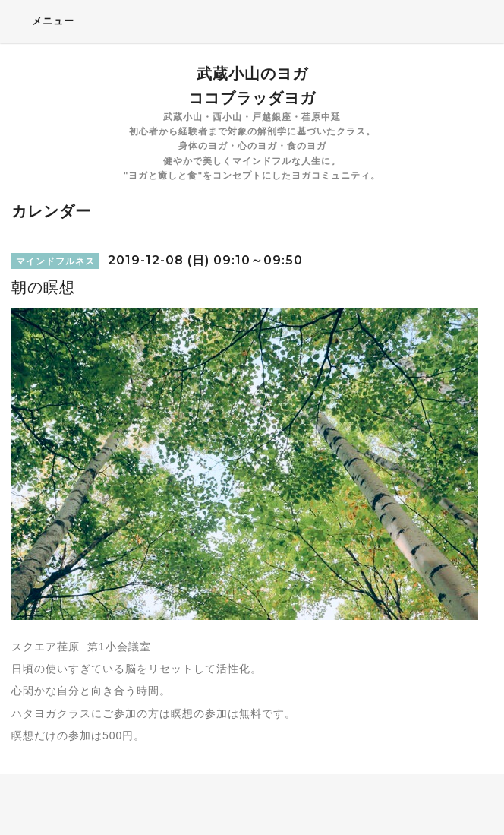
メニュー (43, 21)
